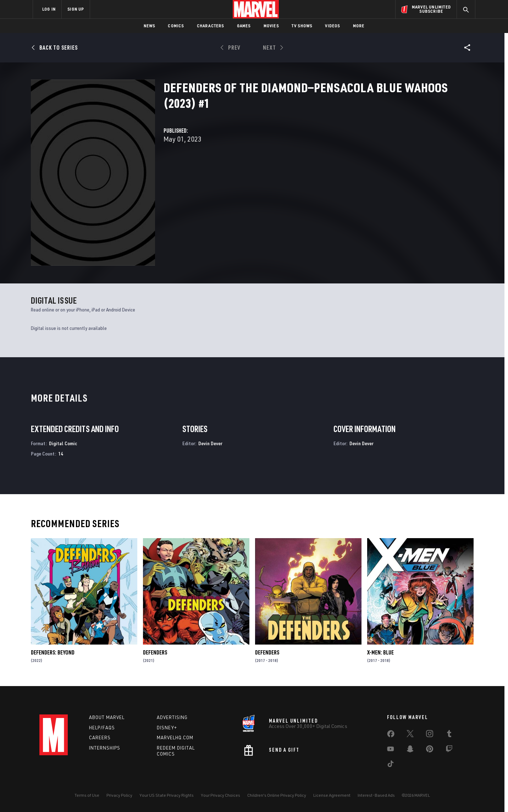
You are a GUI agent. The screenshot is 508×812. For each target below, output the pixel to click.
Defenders (155, 652)
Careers (100, 738)
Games (244, 26)
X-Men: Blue (380, 652)
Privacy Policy (119, 795)
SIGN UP (76, 9)
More (359, 26)
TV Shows (302, 26)
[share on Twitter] (410, 735)
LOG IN (49, 9)
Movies (271, 26)
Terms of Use (87, 795)
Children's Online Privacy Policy (277, 795)
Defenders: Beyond (53, 652)
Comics (176, 26)
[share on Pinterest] (430, 750)
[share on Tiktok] (391, 765)
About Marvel (107, 717)
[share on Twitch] (449, 750)
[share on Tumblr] (449, 735)
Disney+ (167, 728)
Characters (211, 26)
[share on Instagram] (430, 735)
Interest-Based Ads (376, 795)
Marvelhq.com (175, 738)
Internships (105, 748)
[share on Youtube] (391, 750)
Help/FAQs (102, 728)
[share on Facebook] (391, 735)
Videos (332, 26)
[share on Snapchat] (410, 750)
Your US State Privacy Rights (167, 795)
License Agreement (332, 795)
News (150, 26)
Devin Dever (210, 443)
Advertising (172, 717)
